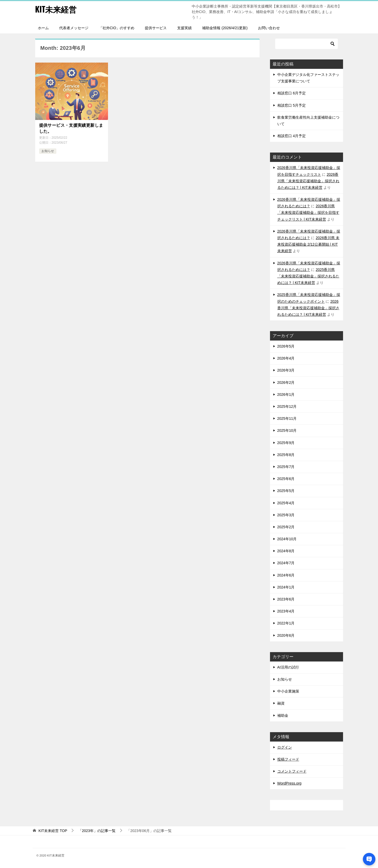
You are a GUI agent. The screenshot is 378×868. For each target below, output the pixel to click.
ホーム (43, 28)
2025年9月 (286, 443)
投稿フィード (288, 759)
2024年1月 (286, 587)
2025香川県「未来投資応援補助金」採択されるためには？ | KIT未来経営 (308, 276)
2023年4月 (286, 611)
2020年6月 (286, 635)
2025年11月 (287, 418)
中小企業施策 (288, 691)
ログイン (285, 747)
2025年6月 (286, 479)
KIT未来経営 (56, 9)
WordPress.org (289, 783)
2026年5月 (286, 346)
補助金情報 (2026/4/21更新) (225, 28)
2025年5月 (286, 491)
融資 (281, 703)
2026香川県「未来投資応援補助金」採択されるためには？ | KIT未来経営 (308, 181)
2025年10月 (287, 430)
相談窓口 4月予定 (292, 136)
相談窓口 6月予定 (292, 93)
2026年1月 (286, 394)
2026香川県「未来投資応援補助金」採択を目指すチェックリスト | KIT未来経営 (308, 213)
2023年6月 (286, 599)
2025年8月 (286, 455)
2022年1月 (286, 623)
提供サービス (156, 28)
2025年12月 (287, 406)
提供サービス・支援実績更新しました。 (71, 128)
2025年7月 (286, 467)
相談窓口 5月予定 (292, 105)
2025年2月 (286, 527)
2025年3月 (286, 515)
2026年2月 (286, 383)
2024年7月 (286, 563)
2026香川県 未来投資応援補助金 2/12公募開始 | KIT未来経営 (308, 244)
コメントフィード (292, 771)
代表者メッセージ (74, 28)
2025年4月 (286, 503)
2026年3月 (286, 370)
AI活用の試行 (288, 667)
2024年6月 (286, 575)
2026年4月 (286, 358)
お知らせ (48, 151)
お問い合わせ (269, 28)
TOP (53, 831)
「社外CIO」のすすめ (117, 28)
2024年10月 (287, 539)
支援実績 (184, 28)
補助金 (283, 715)
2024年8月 (286, 551)
